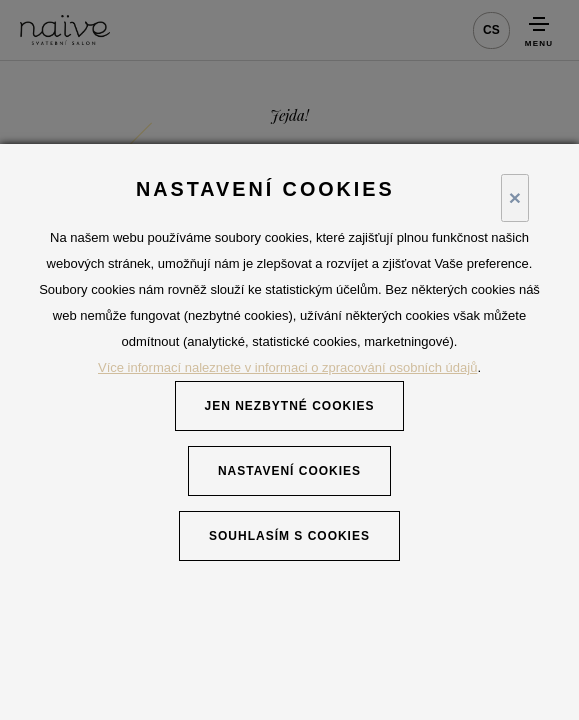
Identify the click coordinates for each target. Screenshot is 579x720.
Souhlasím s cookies (289, 536)
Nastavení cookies (289, 471)
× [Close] (515, 197)
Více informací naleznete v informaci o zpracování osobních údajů (287, 367)
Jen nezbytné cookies (290, 406)
